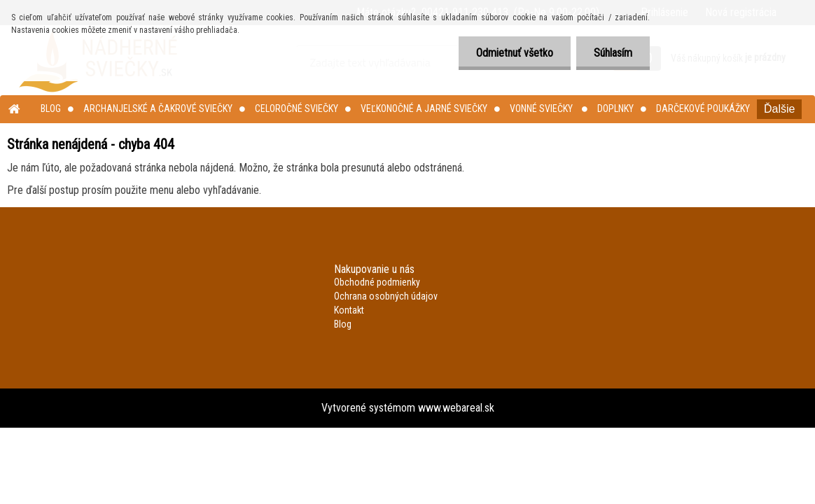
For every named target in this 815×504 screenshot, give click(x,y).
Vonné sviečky (542, 108)
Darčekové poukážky (703, 108)
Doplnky (615, 108)
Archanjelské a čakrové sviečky (158, 108)
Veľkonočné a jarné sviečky (424, 108)
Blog (51, 108)
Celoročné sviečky (297, 108)
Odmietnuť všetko (515, 53)
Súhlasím (613, 53)
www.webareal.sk (456, 408)
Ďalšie (779, 109)
